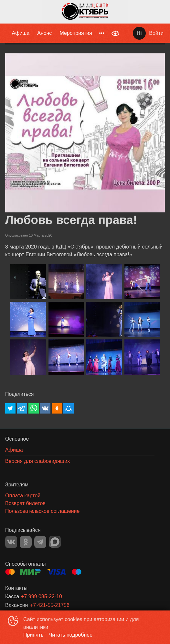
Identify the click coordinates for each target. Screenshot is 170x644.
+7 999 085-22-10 (42, 596)
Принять (33, 635)
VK (11, 542)
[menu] (54, 33)
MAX (55, 542)
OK (26, 542)
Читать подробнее (71, 635)
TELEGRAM (40, 542)
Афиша (21, 33)
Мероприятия (76, 33)
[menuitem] (21, 33)
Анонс (44, 33)
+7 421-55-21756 (50, 605)
